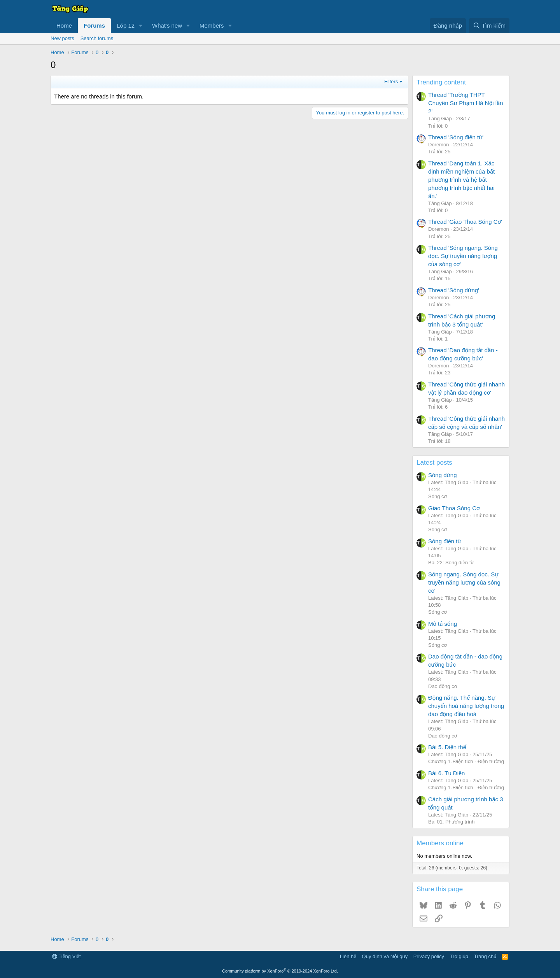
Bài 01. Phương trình (451, 822)
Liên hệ (348, 956)
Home (64, 25)
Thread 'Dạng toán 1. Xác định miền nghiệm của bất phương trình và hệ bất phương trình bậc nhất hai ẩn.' (461, 180)
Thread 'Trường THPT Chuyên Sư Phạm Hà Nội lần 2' (466, 103)
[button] (141, 25)
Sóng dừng (443, 475)
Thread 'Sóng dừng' (454, 290)
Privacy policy (429, 956)
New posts (62, 38)
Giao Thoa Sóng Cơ (454, 508)
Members (212, 25)
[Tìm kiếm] (489, 25)
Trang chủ (485, 956)
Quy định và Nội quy (385, 956)
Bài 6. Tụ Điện (446, 773)
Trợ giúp (459, 956)
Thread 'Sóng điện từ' (456, 137)
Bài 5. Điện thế (447, 747)
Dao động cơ (443, 686)
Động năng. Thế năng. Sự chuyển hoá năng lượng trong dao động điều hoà (466, 706)
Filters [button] (391, 82)
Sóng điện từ (445, 541)
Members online (440, 843)
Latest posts (434, 463)
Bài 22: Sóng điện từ (451, 563)
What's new (167, 25)
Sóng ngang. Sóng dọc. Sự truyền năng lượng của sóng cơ (464, 582)
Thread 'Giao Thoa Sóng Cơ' (465, 222)
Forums (94, 25)
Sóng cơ (437, 496)
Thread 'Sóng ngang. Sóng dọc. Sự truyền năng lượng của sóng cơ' (463, 256)
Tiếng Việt (66, 956)
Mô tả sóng (443, 624)
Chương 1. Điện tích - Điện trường (466, 761)
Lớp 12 (126, 25)
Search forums (97, 38)
